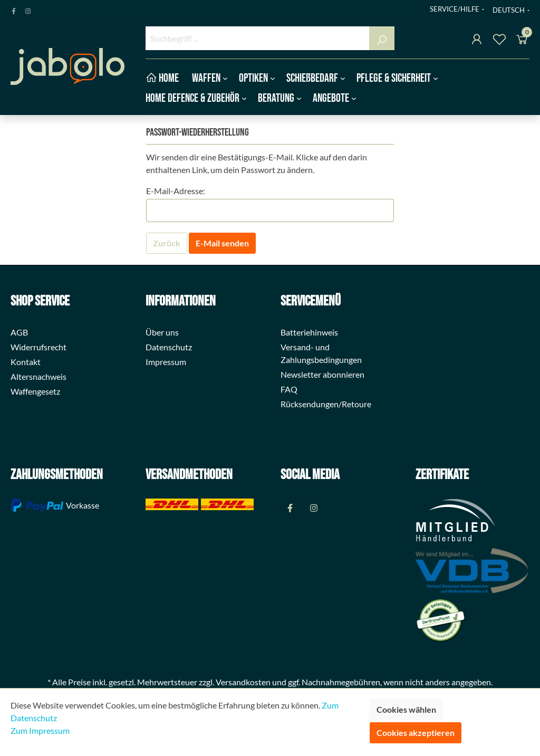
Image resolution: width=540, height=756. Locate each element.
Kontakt (26, 362)
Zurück (167, 243)
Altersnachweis (38, 376)
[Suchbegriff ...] (258, 38)
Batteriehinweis (309, 332)
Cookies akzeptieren (416, 733)
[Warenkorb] (522, 41)
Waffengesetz (35, 391)
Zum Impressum (40, 730)
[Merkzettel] (499, 41)
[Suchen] (382, 38)
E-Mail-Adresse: (176, 191)
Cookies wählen (406, 709)
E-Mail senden (222, 243)
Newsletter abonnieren (322, 374)
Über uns (162, 332)
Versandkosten (243, 682)
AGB (19, 332)
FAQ (289, 389)
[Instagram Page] (28, 9)
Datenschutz (169, 347)
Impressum (166, 362)
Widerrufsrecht (38, 347)
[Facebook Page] (14, 9)
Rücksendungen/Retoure (326, 404)
